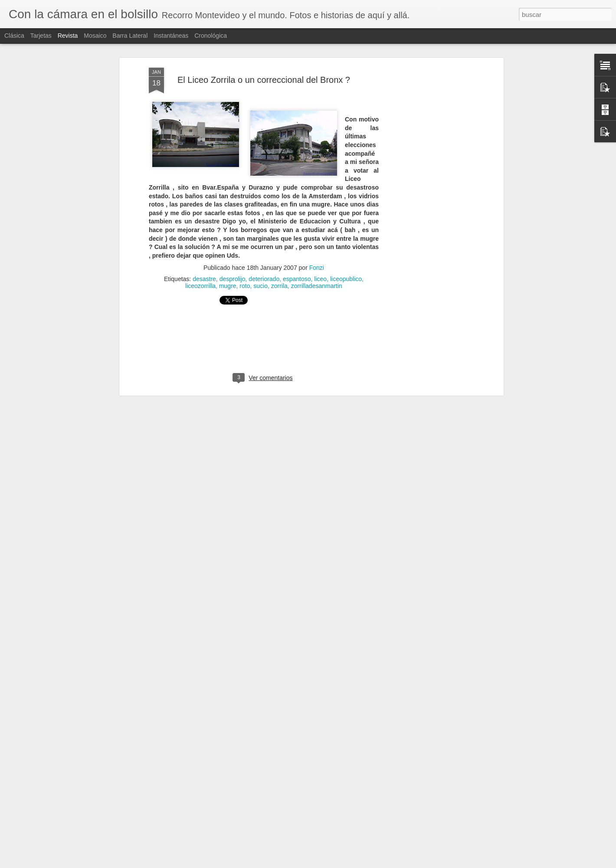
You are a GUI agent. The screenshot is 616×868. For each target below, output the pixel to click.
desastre (204, 244)
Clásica (14, 36)
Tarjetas (41, 36)
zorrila (279, 251)
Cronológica (211, 36)
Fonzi (317, 233)
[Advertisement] (426, 170)
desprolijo (233, 244)
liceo (320, 244)
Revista (68, 36)
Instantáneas (171, 36)
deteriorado (264, 244)
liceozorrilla (200, 251)
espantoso (297, 244)
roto (245, 251)
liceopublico (346, 244)
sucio (260, 251)
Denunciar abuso (368, 863)
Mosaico (95, 36)
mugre (228, 251)
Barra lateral (130, 36)
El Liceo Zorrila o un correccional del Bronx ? (264, 45)
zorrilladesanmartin (317, 251)
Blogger (339, 863)
